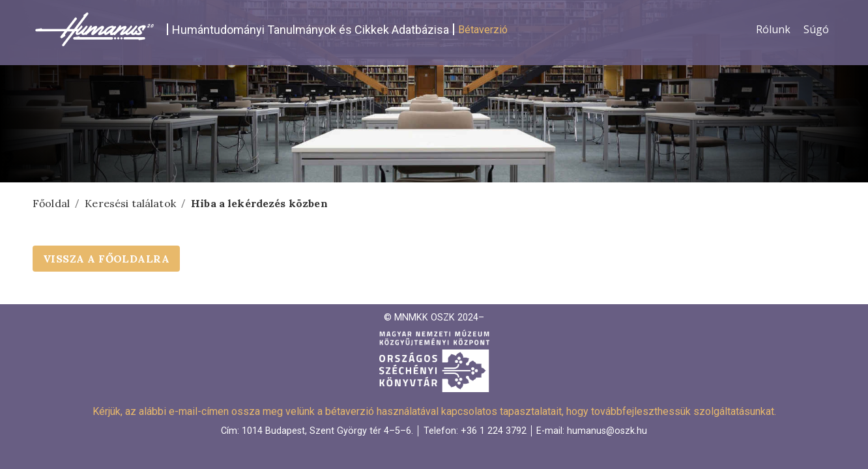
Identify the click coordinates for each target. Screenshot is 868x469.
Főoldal (51, 203)
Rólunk (773, 29)
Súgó (816, 29)
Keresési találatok (130, 203)
